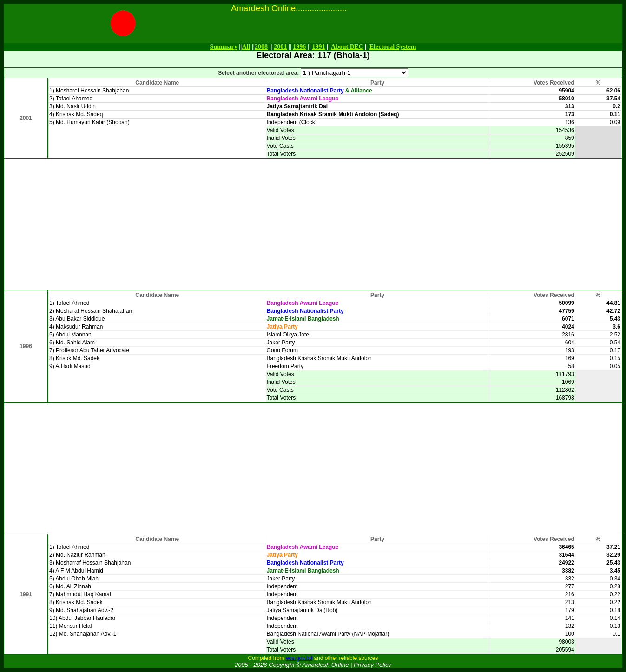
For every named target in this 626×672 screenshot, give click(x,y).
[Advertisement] (313, 224)
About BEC (347, 47)
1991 (318, 47)
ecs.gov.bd (299, 658)
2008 (261, 47)
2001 (280, 47)
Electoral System (393, 47)
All (246, 47)
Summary (224, 47)
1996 (299, 47)
